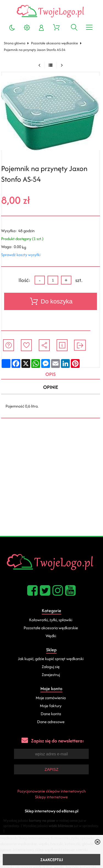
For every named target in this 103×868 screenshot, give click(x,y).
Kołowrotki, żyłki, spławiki (51, 620)
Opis (51, 374)
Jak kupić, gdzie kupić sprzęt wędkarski (51, 659)
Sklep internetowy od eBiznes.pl (51, 811)
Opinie (51, 387)
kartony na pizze (42, 820)
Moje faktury (51, 706)
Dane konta (51, 714)
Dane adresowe (51, 722)
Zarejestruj (51, 675)
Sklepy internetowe (51, 797)
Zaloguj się (51, 667)
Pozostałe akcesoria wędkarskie (55, 43)
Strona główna (15, 43)
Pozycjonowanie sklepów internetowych (51, 791)
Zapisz (51, 769)
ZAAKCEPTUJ (52, 860)
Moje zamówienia (51, 698)
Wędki (51, 636)
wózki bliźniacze (61, 826)
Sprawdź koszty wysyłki (21, 255)
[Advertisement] (51, 482)
